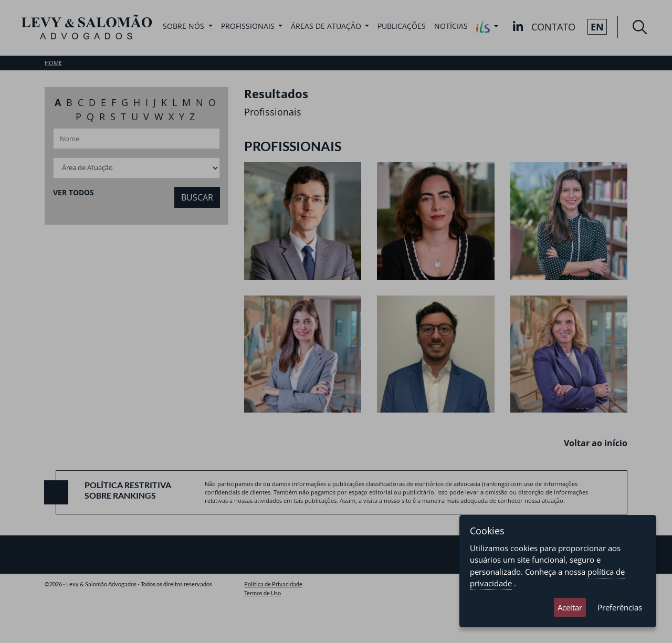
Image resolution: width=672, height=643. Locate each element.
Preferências (620, 607)
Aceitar (570, 607)
